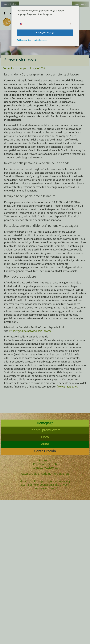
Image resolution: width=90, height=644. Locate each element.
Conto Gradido (10, 4)
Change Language (45, 33)
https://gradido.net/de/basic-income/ (31, 331)
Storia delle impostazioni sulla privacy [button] (45, 485)
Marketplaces (80, 4)
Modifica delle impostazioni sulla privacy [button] (45, 481)
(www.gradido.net (67, 387)
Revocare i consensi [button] (45, 489)
